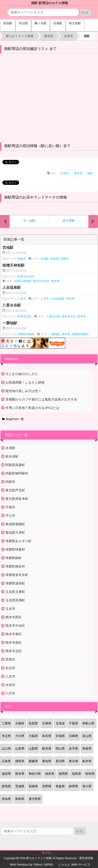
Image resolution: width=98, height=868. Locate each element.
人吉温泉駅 (57, 299)
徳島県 (20, 761)
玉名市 (10, 609)
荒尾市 (10, 659)
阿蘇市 (22, 259)
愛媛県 (33, 761)
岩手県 (73, 748)
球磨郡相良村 (15, 566)
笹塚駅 (58, 23)
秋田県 (90, 774)
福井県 (50, 774)
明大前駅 (75, 23)
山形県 (20, 748)
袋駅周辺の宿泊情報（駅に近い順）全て (37, 146)
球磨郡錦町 (14, 558)
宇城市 (10, 507)
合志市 (10, 668)
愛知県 (47, 761)
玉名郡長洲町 (15, 600)
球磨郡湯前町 (15, 583)
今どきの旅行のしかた (22, 374)
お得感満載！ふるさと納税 (25, 382)
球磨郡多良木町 (17, 575)
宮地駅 (45, 259)
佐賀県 (33, 723)
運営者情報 (86, 858)
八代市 (10, 693)
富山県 (87, 736)
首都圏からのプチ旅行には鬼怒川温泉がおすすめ (41, 399)
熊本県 (78, 173)
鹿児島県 (35, 799)
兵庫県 (47, 723)
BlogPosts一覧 (13, 419)
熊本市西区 (14, 617)
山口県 (6, 748)
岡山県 (60, 748)
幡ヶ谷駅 (41, 23)
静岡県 (73, 786)
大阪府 (33, 736)
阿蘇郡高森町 (15, 465)
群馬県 (6, 786)
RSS (47, 853)
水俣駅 (10, 448)
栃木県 (87, 761)
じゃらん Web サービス (74, 865)
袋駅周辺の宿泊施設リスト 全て (31, 49)
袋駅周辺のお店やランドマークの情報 (36, 197)
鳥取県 (20, 799)
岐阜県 (47, 748)
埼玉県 (6, 736)
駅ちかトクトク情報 (39, 858)
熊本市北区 (24, 317)
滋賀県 (6, 774)
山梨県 (33, 748)
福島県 (76, 774)
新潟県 (60, 761)
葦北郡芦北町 (15, 490)
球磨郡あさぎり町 (18, 541)
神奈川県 (35, 774)
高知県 (6, 799)
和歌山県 (88, 723)
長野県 (47, 786)
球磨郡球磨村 (26, 334)
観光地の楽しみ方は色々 (23, 391)
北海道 (60, 723)
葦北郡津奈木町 (17, 499)
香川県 (87, 786)
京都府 (20, 723)
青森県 (60, 786)
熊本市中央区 (26, 277)
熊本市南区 (14, 642)
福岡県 (63, 774)
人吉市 (22, 299)
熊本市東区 (14, 634)
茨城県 (20, 786)
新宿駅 (8, 23)
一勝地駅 (55, 334)
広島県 (6, 761)
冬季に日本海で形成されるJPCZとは (32, 408)
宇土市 (10, 516)
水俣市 (65, 173)
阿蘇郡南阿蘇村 (17, 473)
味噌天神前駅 (23, 281)
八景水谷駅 (53, 317)
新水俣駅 (12, 456)
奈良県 (47, 736)
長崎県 (33, 786)
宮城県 (60, 736)
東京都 (73, 761)
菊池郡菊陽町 (15, 524)
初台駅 (23, 23)
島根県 (87, 748)
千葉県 (73, 723)
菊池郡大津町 (15, 532)
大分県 (20, 736)
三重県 (6, 723)
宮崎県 (73, 736)
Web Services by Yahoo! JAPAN (32, 865)
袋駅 (90, 173)
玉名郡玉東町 (15, 592)
